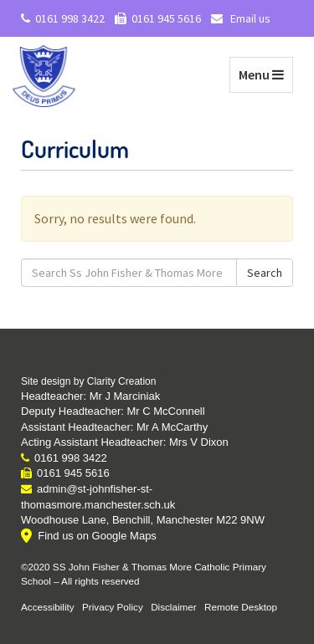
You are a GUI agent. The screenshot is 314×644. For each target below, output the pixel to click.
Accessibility (48, 607)
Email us (241, 18)
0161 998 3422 (63, 18)
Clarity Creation (122, 381)
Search (265, 273)
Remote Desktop (241, 607)
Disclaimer (174, 607)
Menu (265, 74)
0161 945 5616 (158, 18)
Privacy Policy (113, 607)
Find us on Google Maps (97, 536)
